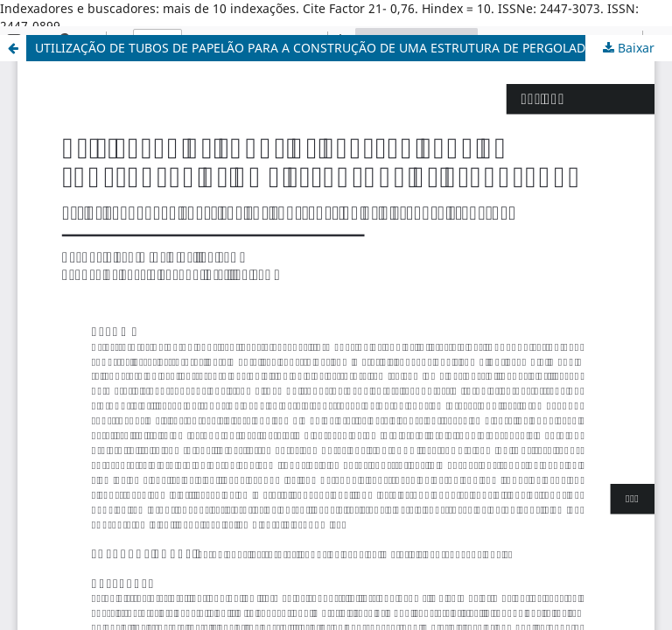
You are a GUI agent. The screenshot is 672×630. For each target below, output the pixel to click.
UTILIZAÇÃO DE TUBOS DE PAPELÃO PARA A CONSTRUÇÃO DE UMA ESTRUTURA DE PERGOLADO (315, 48)
